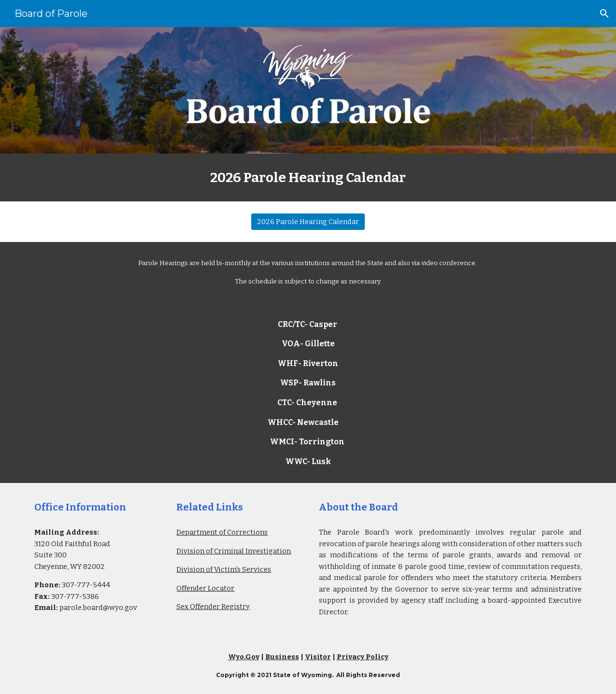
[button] (604, 14)
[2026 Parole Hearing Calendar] (308, 221)
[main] (308, 177)
